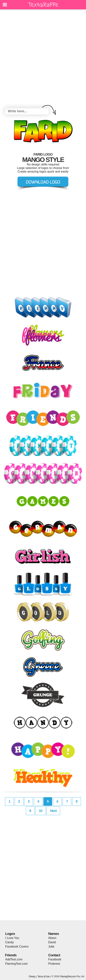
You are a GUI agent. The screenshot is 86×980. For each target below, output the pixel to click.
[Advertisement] (43, 59)
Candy (9, 942)
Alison (52, 938)
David (52, 942)
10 (41, 811)
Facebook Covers (17, 947)
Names (54, 934)
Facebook (55, 959)
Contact (54, 955)
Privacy (32, 976)
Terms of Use (43, 976)
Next (53, 811)
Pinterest (54, 964)
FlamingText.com (16, 964)
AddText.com (14, 959)
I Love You (12, 938)
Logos (10, 934)
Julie (51, 947)
